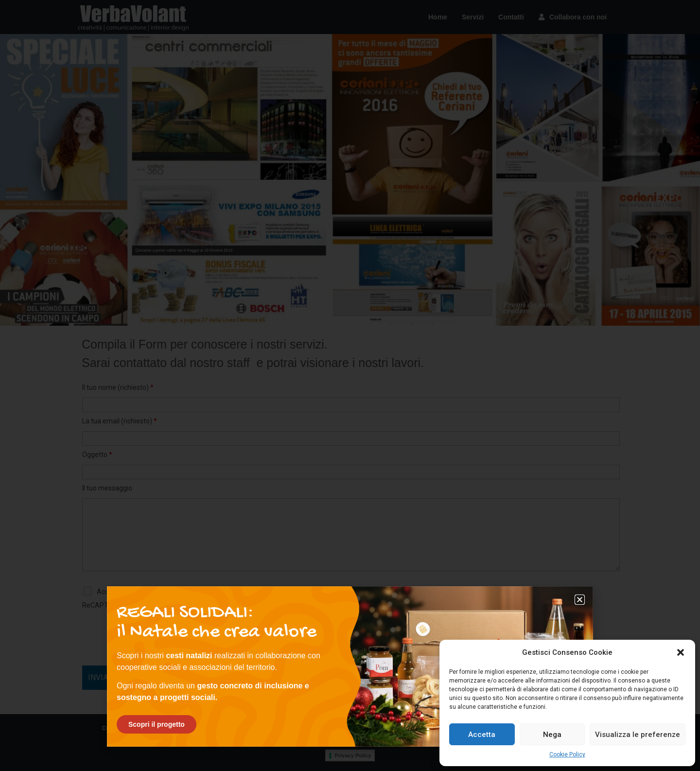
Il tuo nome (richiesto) (118, 387)
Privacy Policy (353, 755)
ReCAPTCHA (102, 605)
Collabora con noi (573, 17)
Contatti (511, 17)
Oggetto (97, 455)
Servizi (473, 17)
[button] (681, 652)
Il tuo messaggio (107, 488)
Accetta (482, 735)
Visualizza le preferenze (638, 735)
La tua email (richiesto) (120, 421)
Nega (552, 735)
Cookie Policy (567, 754)
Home (438, 17)
